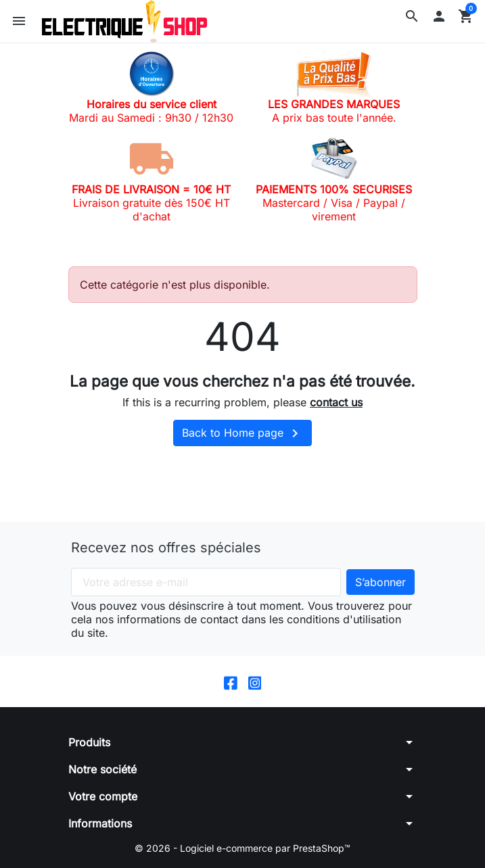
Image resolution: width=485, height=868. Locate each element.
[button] (412, 16)
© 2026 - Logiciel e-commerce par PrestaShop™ (243, 848)
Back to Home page (243, 433)
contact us (336, 402)
